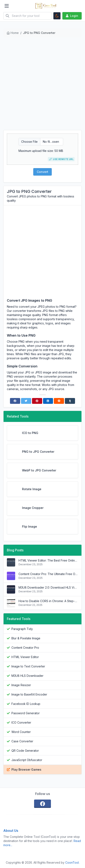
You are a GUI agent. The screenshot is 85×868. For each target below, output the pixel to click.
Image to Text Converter (28, 666)
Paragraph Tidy (22, 629)
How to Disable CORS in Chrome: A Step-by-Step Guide (48, 601)
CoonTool (72, 862)
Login (72, 16)
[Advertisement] (42, 85)
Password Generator (26, 713)
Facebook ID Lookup (26, 704)
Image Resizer (21, 685)
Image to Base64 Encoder (29, 694)
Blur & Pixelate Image (26, 638)
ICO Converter (21, 722)
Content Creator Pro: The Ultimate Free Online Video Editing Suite (48, 574)
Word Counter (21, 732)
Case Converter (22, 741)
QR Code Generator (25, 751)
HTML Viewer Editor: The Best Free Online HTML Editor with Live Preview (48, 560)
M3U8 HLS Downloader (27, 676)
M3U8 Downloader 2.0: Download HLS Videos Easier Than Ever (48, 587)
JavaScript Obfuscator (27, 760)
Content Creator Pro (25, 648)
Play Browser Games (26, 769)
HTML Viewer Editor (25, 657)
